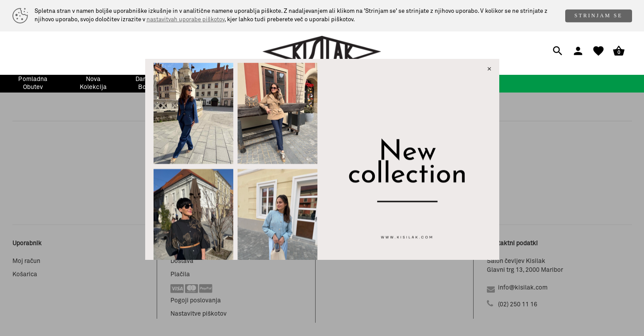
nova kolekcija (93, 83)
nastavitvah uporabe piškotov (185, 20)
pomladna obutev (33, 83)
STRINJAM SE (599, 15)
